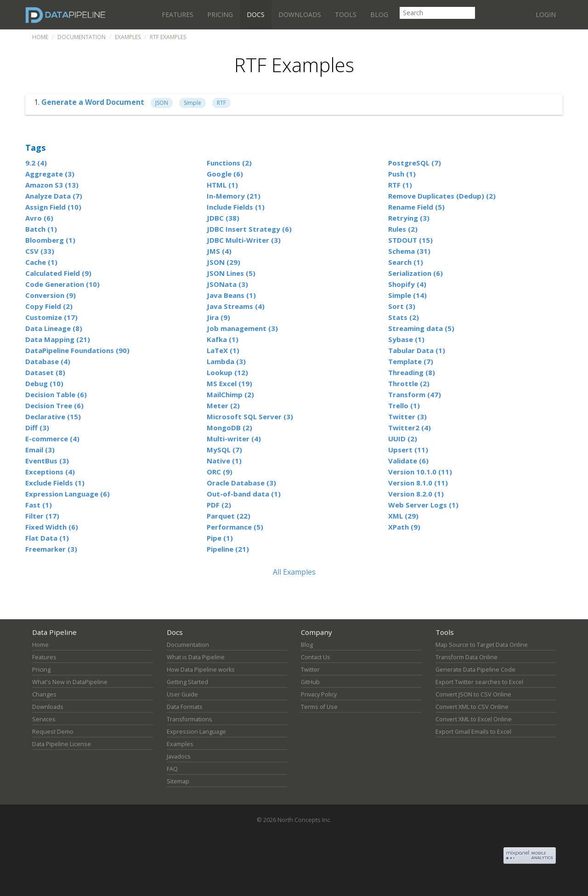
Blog (379, 14)
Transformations (189, 719)
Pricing (220, 14)
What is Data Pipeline (196, 657)
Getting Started (187, 682)
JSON (162, 103)
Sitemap (178, 781)
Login (546, 14)
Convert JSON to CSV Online (473, 694)
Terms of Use (319, 707)
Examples (128, 37)
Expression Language (196, 732)
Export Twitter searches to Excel (479, 682)
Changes (44, 694)
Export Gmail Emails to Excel (473, 732)
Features (178, 14)
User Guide (182, 694)
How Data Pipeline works (201, 670)
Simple (192, 103)
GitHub (310, 682)
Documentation (82, 37)
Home (40, 37)
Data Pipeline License (62, 744)
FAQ (172, 769)
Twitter (310, 670)
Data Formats (185, 707)
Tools (346, 14)
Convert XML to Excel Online (474, 719)
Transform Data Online (466, 657)
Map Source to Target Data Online (482, 645)
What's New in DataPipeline (70, 682)
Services (44, 719)
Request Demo (53, 732)
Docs (256, 14)
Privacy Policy (319, 694)
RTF (221, 103)
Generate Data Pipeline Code (475, 670)
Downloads (300, 14)
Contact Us (316, 657)
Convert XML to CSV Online (472, 707)
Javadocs (179, 756)
